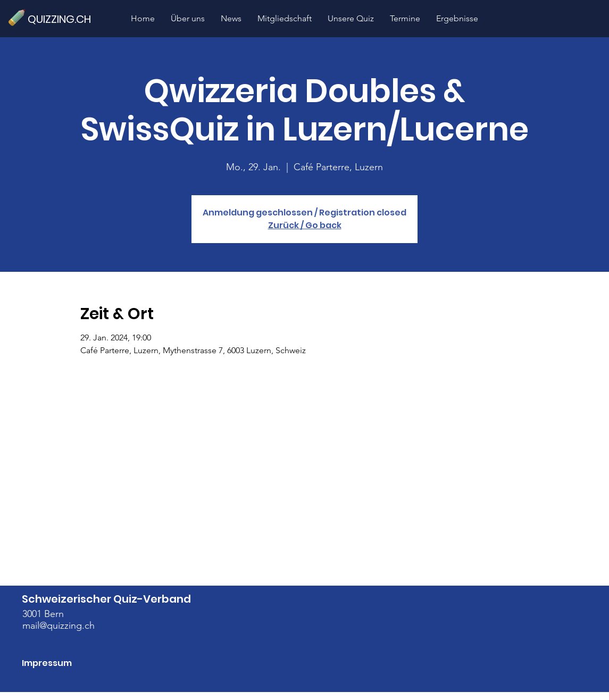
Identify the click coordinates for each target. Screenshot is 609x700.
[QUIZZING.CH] (64, 19)
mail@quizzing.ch (59, 626)
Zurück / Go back (305, 225)
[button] (351, 18)
